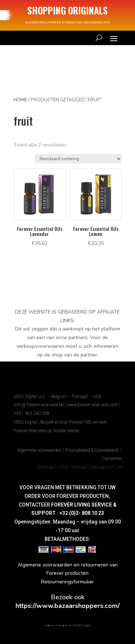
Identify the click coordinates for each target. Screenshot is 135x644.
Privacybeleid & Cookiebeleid (92, 450)
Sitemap (46, 467)
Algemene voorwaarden (39, 450)
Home (20, 100)
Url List (115, 467)
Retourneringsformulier (67, 582)
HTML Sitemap (72, 467)
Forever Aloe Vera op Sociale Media (46, 431)
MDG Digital (25, 422)
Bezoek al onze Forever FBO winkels (74, 422)
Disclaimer (112, 459)
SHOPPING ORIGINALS (67, 10)
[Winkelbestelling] (78, 159)
